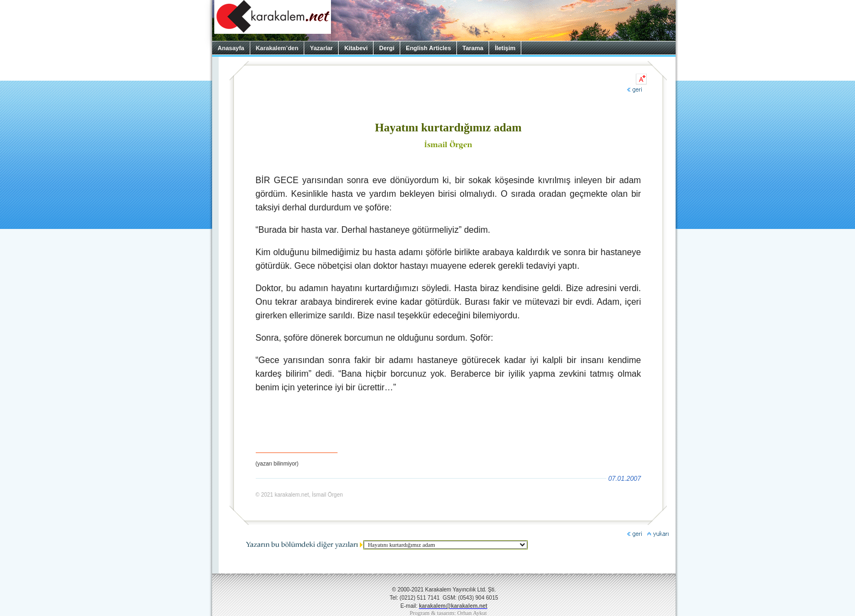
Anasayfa (231, 48)
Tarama (473, 48)
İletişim (505, 48)
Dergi (387, 48)
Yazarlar (321, 48)
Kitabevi (356, 48)
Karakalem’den (277, 48)
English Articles (428, 48)
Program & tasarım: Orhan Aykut (448, 613)
